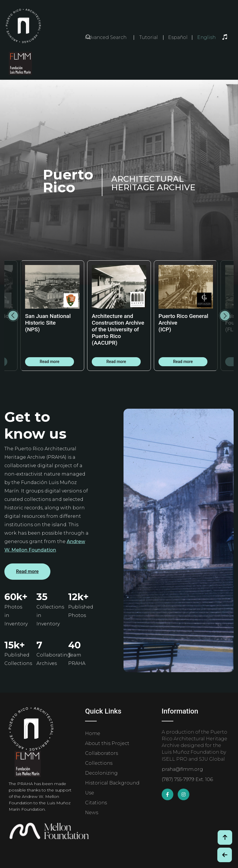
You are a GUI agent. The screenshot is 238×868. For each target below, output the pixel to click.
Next (225, 316)
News (92, 813)
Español (178, 38)
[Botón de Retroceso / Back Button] (225, 855)
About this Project (107, 743)
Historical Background (112, 783)
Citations (96, 803)
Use (90, 793)
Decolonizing (101, 773)
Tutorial (149, 37)
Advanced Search (106, 37)
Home (93, 733)
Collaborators (102, 753)
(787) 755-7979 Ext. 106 (187, 779)
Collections (99, 763)
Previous (13, 316)
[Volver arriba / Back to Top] (225, 837)
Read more (50, 362)
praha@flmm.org (182, 769)
